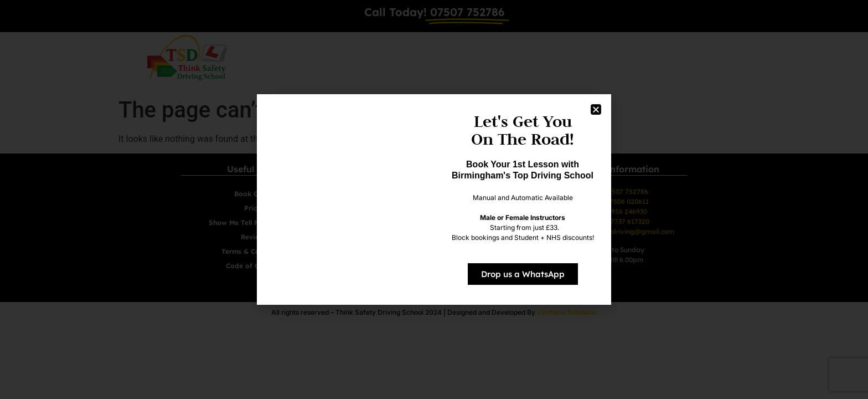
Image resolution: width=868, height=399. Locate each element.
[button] (596, 109)
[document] (434, 199)
